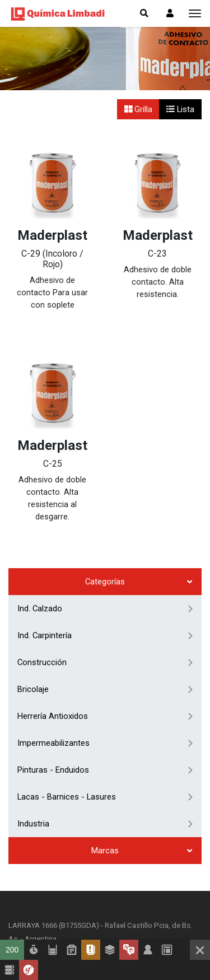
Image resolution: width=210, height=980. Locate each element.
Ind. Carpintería (45, 523)
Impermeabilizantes (53, 630)
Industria (33, 711)
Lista (180, 109)
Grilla (139, 109)
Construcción (42, 550)
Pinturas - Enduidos (53, 657)
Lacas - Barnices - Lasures (67, 684)
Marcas (105, 738)
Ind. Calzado (40, 496)
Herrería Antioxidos (53, 603)
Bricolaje (33, 577)
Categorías (105, 469)
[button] (170, 13)
